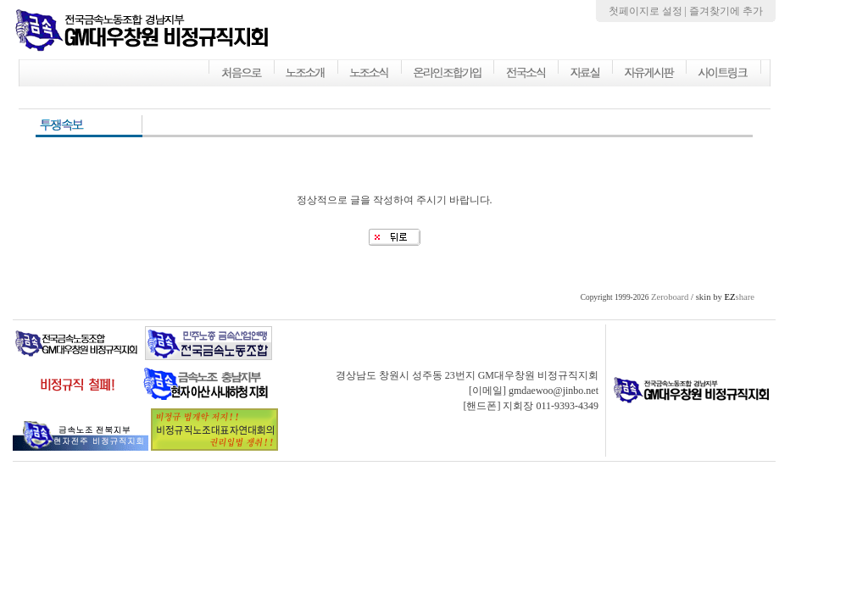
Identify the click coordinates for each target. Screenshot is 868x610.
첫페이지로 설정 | (649, 11)
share (739, 297)
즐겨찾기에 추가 (726, 11)
